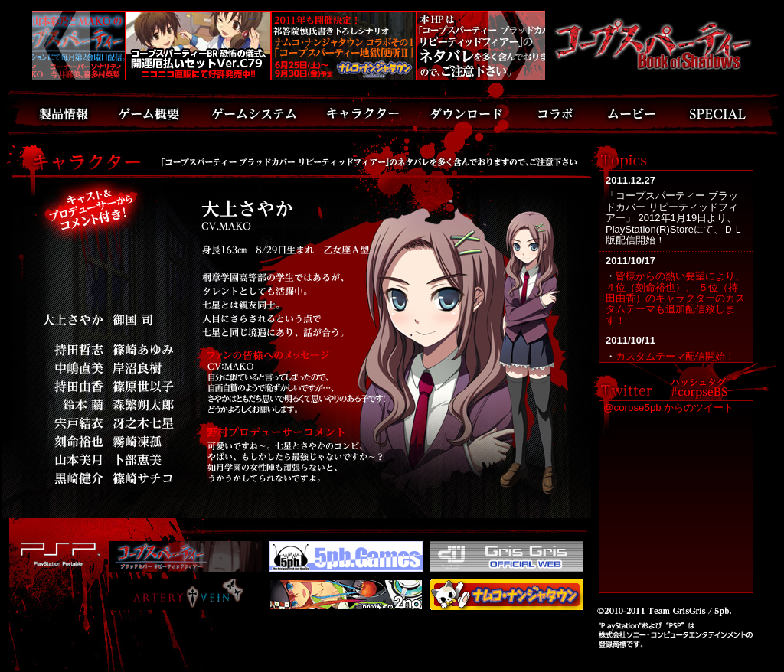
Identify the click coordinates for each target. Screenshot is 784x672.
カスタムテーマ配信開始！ (675, 356)
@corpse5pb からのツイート (668, 408)
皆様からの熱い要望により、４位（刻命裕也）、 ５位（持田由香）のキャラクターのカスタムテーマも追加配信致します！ (675, 298)
